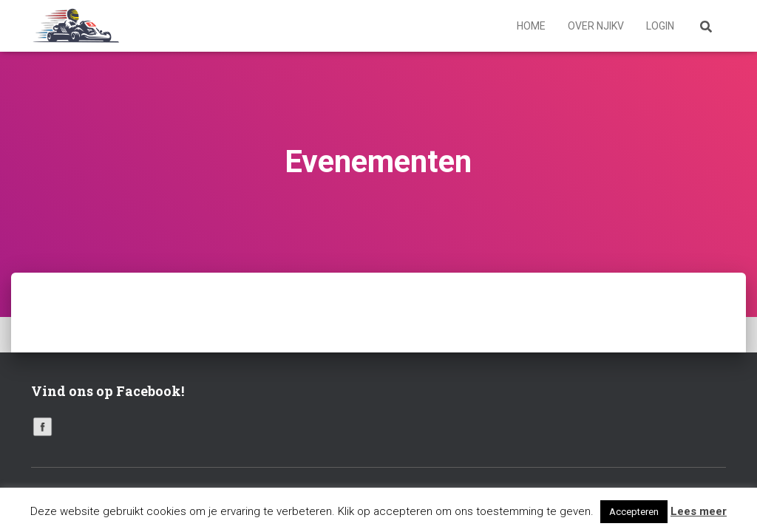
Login (660, 26)
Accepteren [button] (634, 512)
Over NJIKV (596, 26)
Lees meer (699, 511)
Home (531, 26)
